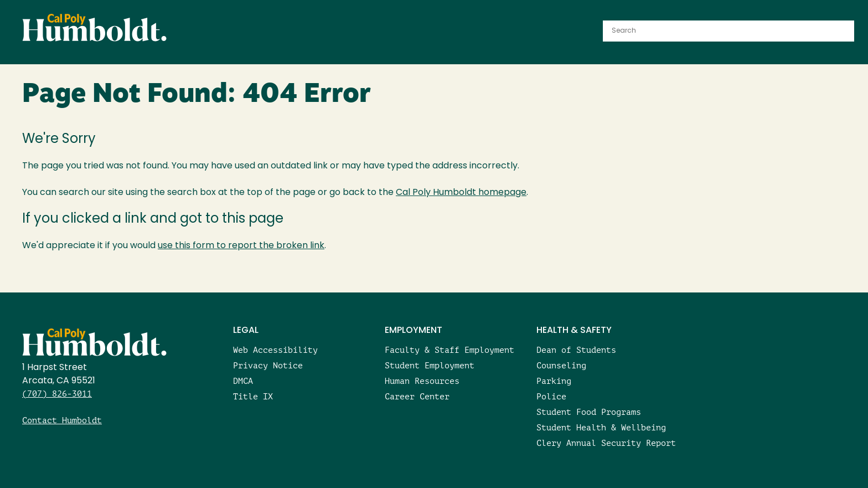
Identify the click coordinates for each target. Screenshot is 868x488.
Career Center (417, 396)
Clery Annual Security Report (606, 443)
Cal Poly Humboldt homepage (461, 193)
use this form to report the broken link (241, 246)
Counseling (561, 365)
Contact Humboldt (62, 420)
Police (551, 396)
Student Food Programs (589, 412)
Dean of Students (576, 350)
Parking (554, 381)
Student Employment (430, 365)
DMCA (243, 381)
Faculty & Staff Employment (449, 350)
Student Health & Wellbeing (601, 427)
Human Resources (422, 381)
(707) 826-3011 (57, 394)
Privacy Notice (268, 365)
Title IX (253, 396)
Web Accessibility (275, 350)
